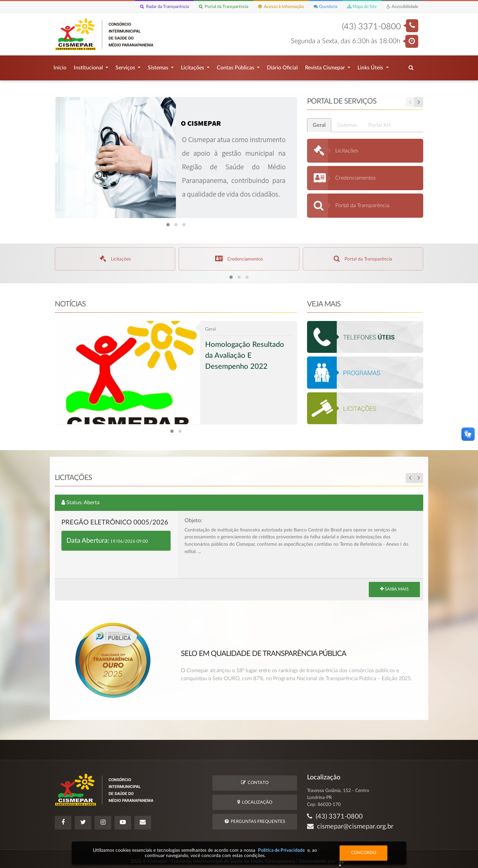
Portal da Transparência (224, 7)
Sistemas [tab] (351, 122)
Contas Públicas (236, 66)
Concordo (363, 853)
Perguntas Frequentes (255, 818)
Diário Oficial (282, 66)
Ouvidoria (325, 7)
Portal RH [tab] (384, 122)
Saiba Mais (394, 591)
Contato (255, 779)
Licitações (193, 66)
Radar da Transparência (164, 7)
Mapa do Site (362, 7)
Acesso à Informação (281, 7)
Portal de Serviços (369, 100)
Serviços (126, 66)
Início (60, 66)
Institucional (89, 66)
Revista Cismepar (326, 66)
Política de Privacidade (281, 850)
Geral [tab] (323, 122)
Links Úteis (371, 66)
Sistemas (159, 66)
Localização (255, 799)
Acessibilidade (402, 7)
